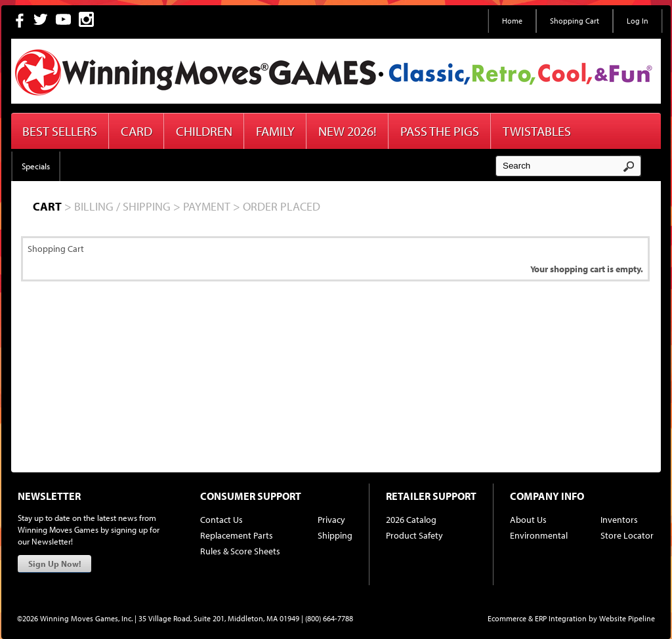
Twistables (537, 131)
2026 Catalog (411, 520)
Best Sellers (60, 131)
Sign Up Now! (54, 564)
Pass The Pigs (440, 131)
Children (204, 131)
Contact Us (221, 520)
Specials (36, 166)
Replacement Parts (237, 535)
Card (136, 131)
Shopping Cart (575, 21)
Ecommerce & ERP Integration (537, 618)
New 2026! (347, 131)
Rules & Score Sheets (240, 551)
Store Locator (627, 535)
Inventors (619, 520)
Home (512, 21)
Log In (638, 21)
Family (275, 131)
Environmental (539, 535)
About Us (528, 520)
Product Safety (414, 535)
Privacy (331, 520)
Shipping (335, 535)
